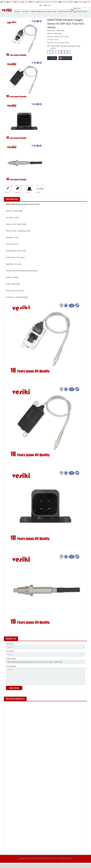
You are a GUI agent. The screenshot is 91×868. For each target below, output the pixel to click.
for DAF (53, 51)
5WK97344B (55, 49)
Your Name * (10, 647)
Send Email (65, 61)
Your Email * (10, 654)
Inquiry (52, 61)
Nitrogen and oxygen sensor (70, 49)
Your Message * (11, 669)
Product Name (11, 662)
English (77, 9)
